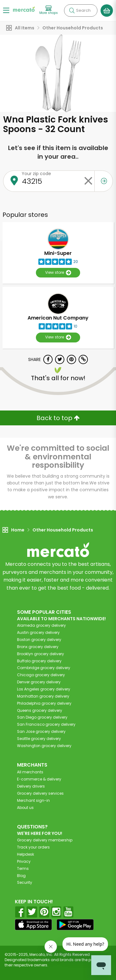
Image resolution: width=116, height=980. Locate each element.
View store (58, 273)
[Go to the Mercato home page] (24, 9)
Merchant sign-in (33, 800)
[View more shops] (49, 10)
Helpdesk (26, 854)
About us (25, 808)
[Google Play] (75, 924)
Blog (21, 876)
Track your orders (33, 847)
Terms (23, 868)
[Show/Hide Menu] (6, 10)
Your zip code (36, 174)
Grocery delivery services (40, 793)
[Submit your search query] (72, 11)
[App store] (33, 925)
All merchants (30, 772)
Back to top (58, 418)
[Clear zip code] (88, 181)
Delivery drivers (31, 786)
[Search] (81, 11)
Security (25, 882)
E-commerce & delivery (39, 779)
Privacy (24, 861)
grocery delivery (41, 625)
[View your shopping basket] (107, 11)
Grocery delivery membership (45, 840)
